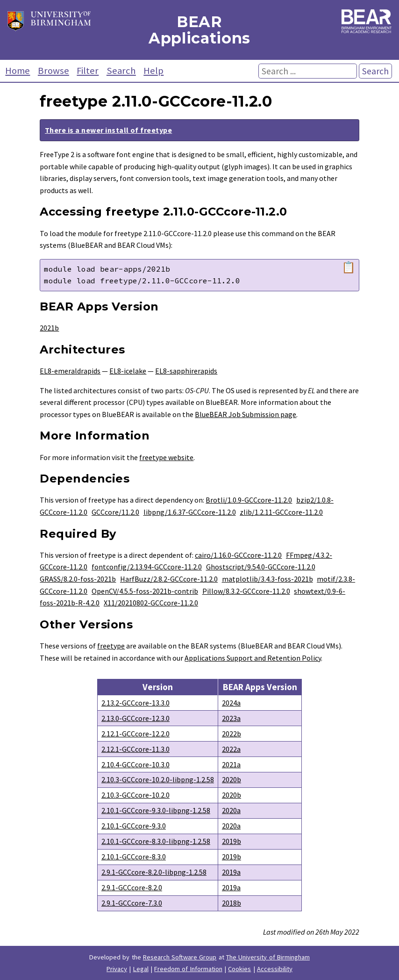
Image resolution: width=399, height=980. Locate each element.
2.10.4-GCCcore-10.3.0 (135, 764)
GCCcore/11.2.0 (115, 512)
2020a (231, 810)
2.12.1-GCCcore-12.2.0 (135, 734)
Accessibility (275, 969)
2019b (232, 841)
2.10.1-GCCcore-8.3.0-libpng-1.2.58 (156, 841)
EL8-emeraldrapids (70, 371)
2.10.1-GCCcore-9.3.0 (134, 826)
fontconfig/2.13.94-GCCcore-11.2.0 (147, 567)
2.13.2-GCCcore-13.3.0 (135, 703)
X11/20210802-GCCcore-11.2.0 (151, 603)
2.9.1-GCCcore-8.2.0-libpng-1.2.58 (154, 872)
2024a (231, 703)
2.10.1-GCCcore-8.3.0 (134, 857)
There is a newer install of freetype (108, 130)
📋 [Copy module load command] (349, 267)
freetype (111, 646)
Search (121, 71)
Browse (53, 71)
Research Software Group (180, 957)
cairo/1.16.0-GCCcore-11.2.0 (238, 555)
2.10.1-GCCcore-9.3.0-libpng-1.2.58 (156, 810)
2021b (49, 328)
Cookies (239, 969)
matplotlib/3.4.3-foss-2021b (267, 579)
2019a (231, 872)
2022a (231, 749)
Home (18, 71)
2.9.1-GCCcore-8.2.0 (132, 887)
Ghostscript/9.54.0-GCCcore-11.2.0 (261, 567)
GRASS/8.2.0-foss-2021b (78, 579)
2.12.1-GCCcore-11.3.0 (135, 749)
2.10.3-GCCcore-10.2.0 (135, 795)
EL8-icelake (128, 371)
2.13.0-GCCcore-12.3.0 (135, 718)
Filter (88, 71)
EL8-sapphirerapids (186, 371)
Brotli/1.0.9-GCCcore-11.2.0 (249, 500)
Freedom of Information (188, 969)
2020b (232, 779)
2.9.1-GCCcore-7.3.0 (132, 903)
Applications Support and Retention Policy (253, 658)
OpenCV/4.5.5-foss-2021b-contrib (145, 591)
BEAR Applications (199, 30)
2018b (232, 903)
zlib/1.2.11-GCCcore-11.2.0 (281, 512)
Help (153, 71)
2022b (232, 734)
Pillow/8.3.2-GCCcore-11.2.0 (246, 591)
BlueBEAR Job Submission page (246, 414)
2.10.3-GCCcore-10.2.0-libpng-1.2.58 (158, 779)
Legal (141, 969)
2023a (231, 718)
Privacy (117, 969)
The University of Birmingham (268, 957)
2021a (231, 764)
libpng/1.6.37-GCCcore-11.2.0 (190, 512)
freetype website (166, 457)
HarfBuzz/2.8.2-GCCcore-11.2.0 (169, 579)
